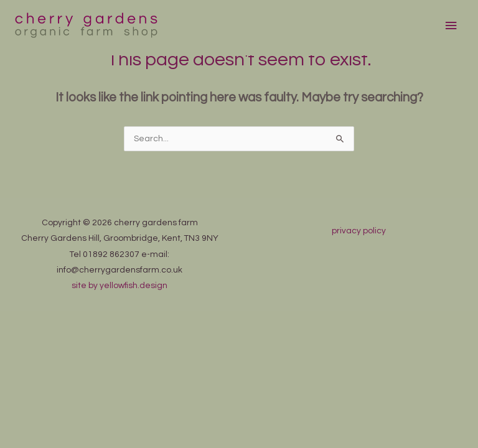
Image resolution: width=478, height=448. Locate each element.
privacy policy (359, 231)
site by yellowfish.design (119, 286)
